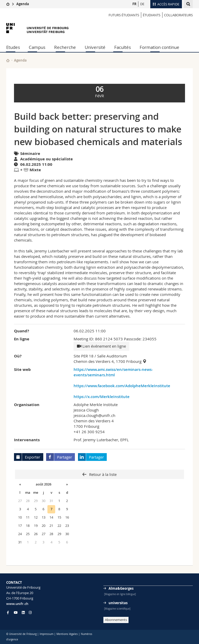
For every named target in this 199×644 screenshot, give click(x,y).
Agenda (23, 4)
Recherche (65, 47)
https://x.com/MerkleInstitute (102, 397)
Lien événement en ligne (101, 346)
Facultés (123, 47)
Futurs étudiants (124, 15)
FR (134, 4)
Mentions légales (67, 634)
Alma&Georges (121, 588)
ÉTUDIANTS (152, 15)
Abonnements (116, 620)
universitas (118, 603)
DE (142, 4)
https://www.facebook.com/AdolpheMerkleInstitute (122, 386)
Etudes (13, 47)
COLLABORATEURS (178, 15)
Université (95, 47)
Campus (37, 47)
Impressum (47, 634)
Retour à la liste (102, 474)
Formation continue (159, 47)
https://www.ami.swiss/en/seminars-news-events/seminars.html (113, 372)
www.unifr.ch (17, 604)
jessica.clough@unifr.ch (94, 415)
